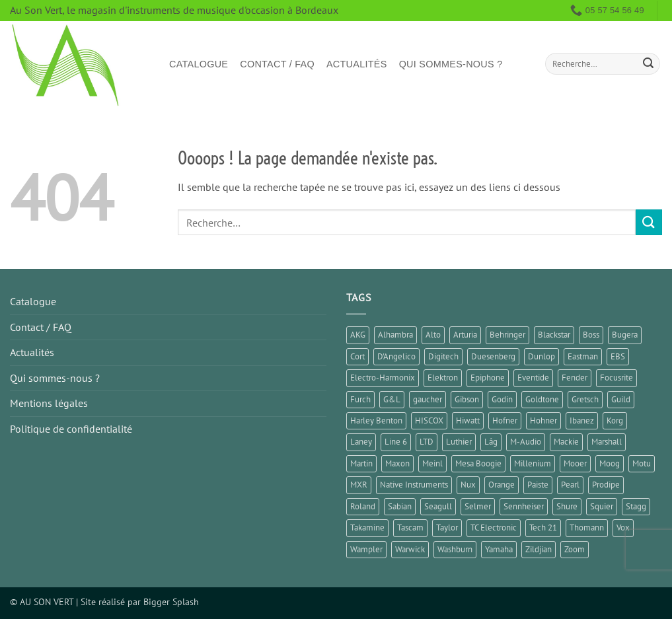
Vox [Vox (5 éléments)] (623, 528)
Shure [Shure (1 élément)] (567, 506)
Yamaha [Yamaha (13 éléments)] (499, 549)
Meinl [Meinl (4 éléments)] (432, 463)
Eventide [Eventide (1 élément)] (533, 378)
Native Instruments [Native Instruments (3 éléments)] (414, 485)
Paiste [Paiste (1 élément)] (538, 485)
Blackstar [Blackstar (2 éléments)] (554, 335)
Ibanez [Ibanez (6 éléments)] (582, 420)
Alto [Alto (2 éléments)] (433, 335)
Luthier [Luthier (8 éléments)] (459, 442)
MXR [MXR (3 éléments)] (359, 485)
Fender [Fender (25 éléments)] (575, 378)
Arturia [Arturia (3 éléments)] (465, 335)
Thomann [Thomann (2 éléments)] (587, 528)
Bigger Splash (171, 601)
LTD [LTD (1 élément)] (427, 442)
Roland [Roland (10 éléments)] (363, 506)
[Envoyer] (648, 64)
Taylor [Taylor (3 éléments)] (447, 528)
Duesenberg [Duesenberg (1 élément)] (493, 356)
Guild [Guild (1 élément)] (621, 399)
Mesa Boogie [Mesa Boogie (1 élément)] (478, 463)
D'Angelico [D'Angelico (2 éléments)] (396, 356)
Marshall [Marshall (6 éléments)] (607, 442)
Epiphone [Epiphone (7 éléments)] (488, 378)
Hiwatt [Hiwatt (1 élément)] (468, 420)
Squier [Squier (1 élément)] (602, 506)
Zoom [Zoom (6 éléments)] (575, 549)
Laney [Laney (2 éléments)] (361, 442)
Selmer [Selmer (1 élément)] (478, 506)
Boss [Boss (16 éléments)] (591, 335)
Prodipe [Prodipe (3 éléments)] (606, 485)
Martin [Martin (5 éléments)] (361, 463)
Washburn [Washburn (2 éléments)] (455, 549)
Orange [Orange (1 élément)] (502, 485)
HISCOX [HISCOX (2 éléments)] (429, 420)
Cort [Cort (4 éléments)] (357, 356)
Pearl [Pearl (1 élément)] (570, 485)
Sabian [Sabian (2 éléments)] (400, 506)
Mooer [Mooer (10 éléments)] (575, 463)
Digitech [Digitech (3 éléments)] (443, 356)
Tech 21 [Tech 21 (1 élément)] (543, 528)
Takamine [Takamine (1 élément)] (367, 528)
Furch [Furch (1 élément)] (360, 399)
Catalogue (199, 64)
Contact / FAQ (277, 64)
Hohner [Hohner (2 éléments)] (543, 420)
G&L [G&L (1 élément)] (392, 399)
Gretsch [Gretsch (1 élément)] (585, 399)
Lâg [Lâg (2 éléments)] (491, 442)
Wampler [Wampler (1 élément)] (366, 549)
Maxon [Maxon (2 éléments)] (397, 463)
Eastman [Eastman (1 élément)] (583, 356)
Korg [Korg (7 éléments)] (615, 420)
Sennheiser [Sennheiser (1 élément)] (524, 506)
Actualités (357, 64)
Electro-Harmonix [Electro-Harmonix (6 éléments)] (383, 378)
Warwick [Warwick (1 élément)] (410, 549)
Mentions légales (49, 403)
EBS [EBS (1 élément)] (618, 356)
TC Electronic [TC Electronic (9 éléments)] (494, 528)
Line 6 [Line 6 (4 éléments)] (396, 442)
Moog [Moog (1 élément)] (610, 463)
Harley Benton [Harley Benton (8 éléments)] (376, 420)
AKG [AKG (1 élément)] (358, 335)
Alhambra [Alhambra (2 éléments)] (395, 335)
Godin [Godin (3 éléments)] (502, 399)
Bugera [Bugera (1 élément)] (625, 335)
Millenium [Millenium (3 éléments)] (533, 463)
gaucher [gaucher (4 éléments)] (428, 399)
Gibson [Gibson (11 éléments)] (467, 399)
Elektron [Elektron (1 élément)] (443, 378)
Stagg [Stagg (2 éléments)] (636, 506)
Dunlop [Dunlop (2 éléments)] (541, 356)
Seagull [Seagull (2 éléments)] (438, 506)
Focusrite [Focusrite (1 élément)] (616, 378)
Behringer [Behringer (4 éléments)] (507, 335)
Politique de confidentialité (71, 429)
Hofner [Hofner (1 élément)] (505, 420)
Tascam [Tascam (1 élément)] (410, 528)
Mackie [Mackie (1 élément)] (566, 442)
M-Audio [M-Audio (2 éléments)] (526, 442)
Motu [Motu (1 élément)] (642, 463)
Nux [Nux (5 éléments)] (468, 485)
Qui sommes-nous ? (451, 64)
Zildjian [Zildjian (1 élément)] (539, 549)
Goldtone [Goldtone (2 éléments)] (542, 399)
